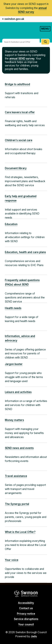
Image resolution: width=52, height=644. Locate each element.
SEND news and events (19, 448)
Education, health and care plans (25, 252)
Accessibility (26, 603)
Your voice (12, 560)
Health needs (13, 308)
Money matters (14, 420)
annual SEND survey (22, 59)
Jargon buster (14, 364)
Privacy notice (26, 614)
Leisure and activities (18, 392)
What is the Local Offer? (20, 532)
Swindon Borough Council (26, 594)
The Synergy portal (17, 504)
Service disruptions (26, 619)
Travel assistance (16, 476)
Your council (26, 624)
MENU (45, 29)
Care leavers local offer (20, 112)
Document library (16, 168)
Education (11, 224)
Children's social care (19, 140)
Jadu (34, 636)
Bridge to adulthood (17, 84)
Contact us (26, 608)
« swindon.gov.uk (13, 19)
